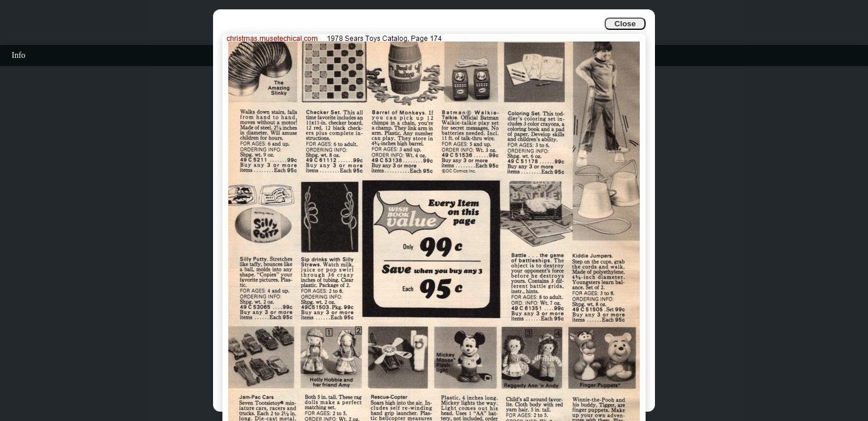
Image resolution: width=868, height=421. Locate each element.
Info (18, 55)
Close (625, 24)
